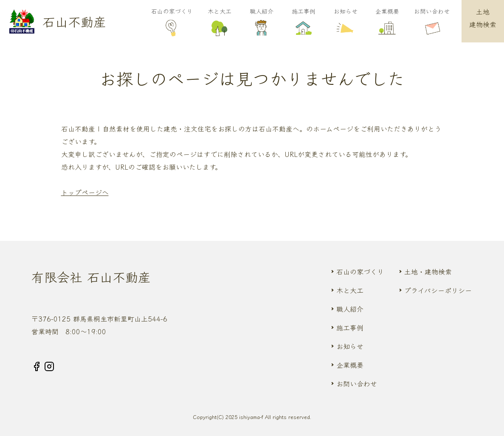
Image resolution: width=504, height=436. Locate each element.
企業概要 (387, 22)
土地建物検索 (483, 18)
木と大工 (220, 22)
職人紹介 (261, 22)
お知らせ (345, 22)
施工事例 (303, 22)
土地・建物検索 (428, 271)
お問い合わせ (432, 22)
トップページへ (85, 192)
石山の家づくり (172, 22)
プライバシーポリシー (438, 290)
